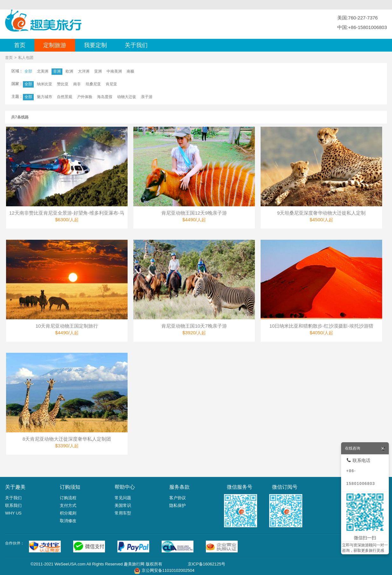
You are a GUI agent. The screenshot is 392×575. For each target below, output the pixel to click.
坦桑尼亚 (93, 84)
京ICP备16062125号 (207, 564)
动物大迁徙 (127, 97)
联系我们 (13, 505)
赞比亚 (63, 84)
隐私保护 (178, 505)
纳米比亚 (45, 84)
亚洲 (98, 71)
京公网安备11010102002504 (168, 570)
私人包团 (26, 58)
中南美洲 (114, 71)
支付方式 (68, 505)
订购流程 (68, 498)
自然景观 (65, 97)
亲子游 (147, 97)
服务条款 (179, 487)
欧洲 (69, 71)
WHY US (13, 513)
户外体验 (85, 97)
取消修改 (68, 521)
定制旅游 (55, 45)
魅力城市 (45, 97)
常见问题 (123, 498)
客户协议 (178, 498)
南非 (77, 84)
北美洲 (43, 71)
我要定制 (95, 45)
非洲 (57, 71)
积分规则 (68, 513)
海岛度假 (105, 97)
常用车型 (123, 513)
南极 (130, 71)
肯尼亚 (111, 84)
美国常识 (123, 505)
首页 (20, 45)
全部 (28, 71)
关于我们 (136, 45)
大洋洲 (84, 71)
